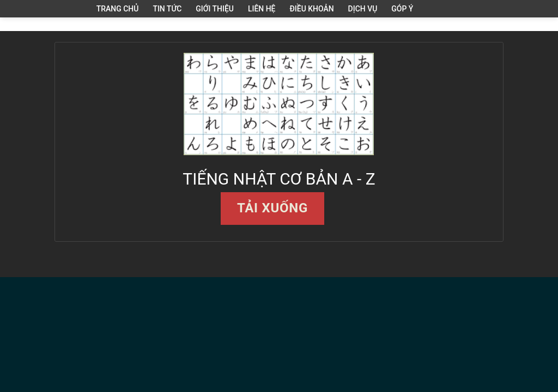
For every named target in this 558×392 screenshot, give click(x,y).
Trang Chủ (118, 9)
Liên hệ (262, 9)
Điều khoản (312, 9)
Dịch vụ (363, 9)
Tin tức (167, 9)
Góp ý (402, 9)
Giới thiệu (215, 9)
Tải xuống (272, 208)
